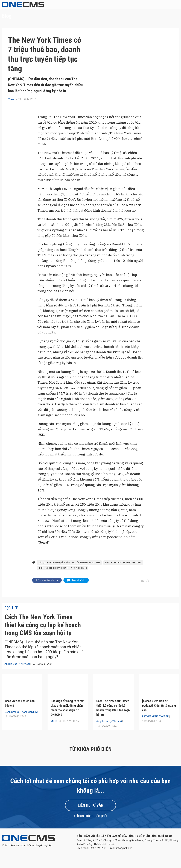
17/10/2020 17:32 (42, 673)
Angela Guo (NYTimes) (17, 673)
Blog (7, 16)
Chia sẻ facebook (47, 580)
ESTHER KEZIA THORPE (155, 725)
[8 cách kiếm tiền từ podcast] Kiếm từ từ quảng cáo (159, 714)
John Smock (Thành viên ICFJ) (22, 721)
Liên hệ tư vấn (90, 814)
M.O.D (11, 99)
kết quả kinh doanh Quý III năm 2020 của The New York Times (69, 563)
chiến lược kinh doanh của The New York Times (63, 568)
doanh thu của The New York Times (123, 563)
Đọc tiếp (11, 608)
